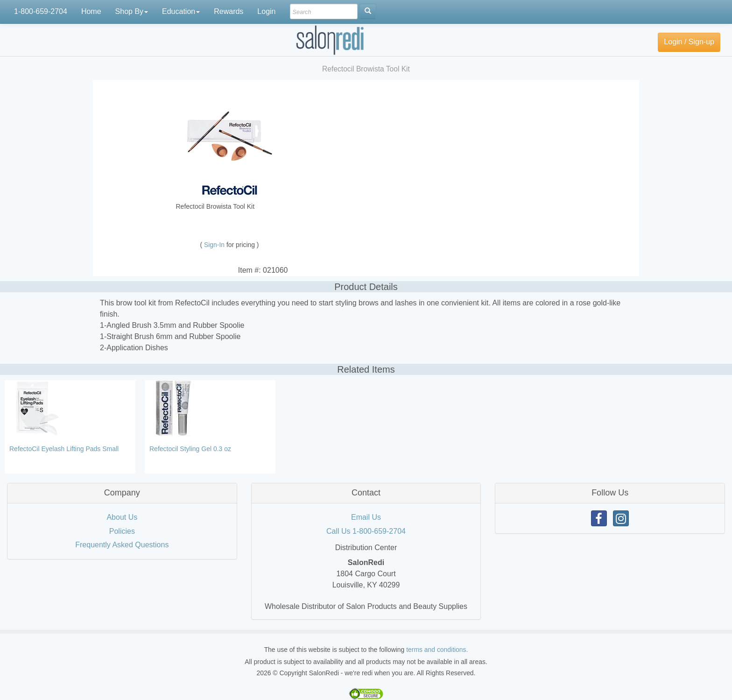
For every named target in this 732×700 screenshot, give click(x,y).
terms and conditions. (437, 650)
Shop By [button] (132, 11)
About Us (122, 517)
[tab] (122, 493)
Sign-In (215, 245)
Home (91, 11)
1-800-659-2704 (41, 11)
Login (266, 11)
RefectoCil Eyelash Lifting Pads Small (64, 449)
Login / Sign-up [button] (689, 42)
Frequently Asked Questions (122, 545)
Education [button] (181, 11)
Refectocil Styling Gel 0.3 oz (190, 449)
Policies (122, 531)
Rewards (229, 11)
